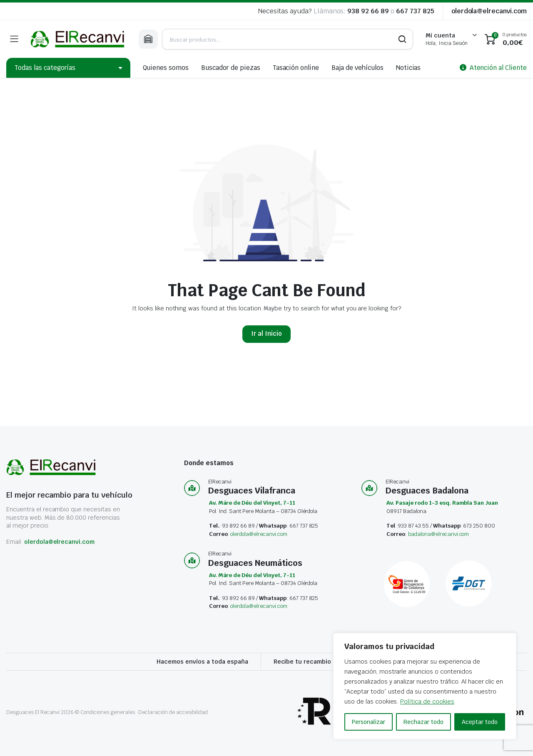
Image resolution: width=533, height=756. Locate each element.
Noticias (408, 68)
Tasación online (296, 68)
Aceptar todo (480, 722)
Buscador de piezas (230, 68)
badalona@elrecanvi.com (438, 534)
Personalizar (369, 722)
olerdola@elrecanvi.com (489, 11)
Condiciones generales (107, 712)
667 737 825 (415, 11)
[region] (425, 686)
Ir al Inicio (266, 333)
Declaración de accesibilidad (173, 712)
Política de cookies (427, 701)
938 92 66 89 (368, 11)
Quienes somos (166, 68)
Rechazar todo (423, 722)
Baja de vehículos (357, 68)
